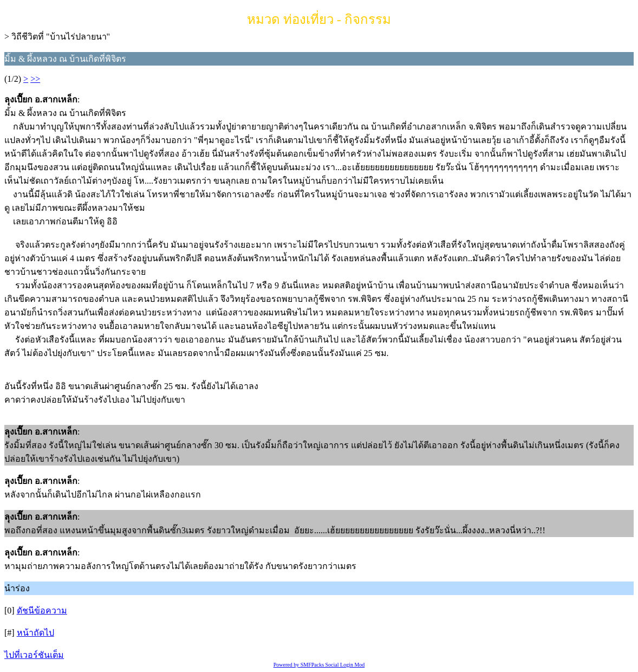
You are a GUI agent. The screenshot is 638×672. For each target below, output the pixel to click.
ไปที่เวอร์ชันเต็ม (34, 655)
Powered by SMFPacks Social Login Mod (319, 665)
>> (35, 79)
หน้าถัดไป (35, 633)
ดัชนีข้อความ (42, 610)
